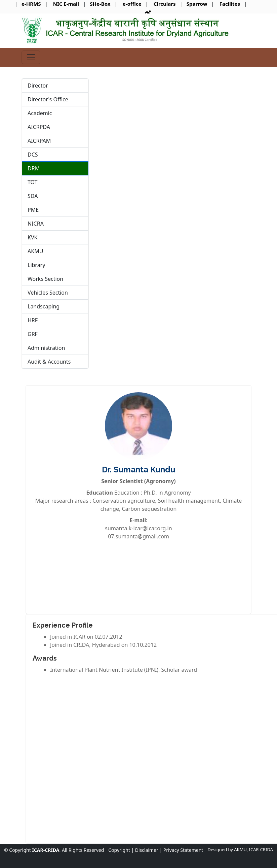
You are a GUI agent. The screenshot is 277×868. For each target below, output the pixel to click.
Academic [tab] (40, 113)
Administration (46, 348)
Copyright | (121, 850)
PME (33, 210)
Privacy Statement (183, 850)
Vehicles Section (48, 293)
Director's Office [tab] (48, 99)
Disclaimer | (149, 850)
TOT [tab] (33, 182)
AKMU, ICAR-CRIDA (253, 849)
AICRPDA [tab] (39, 127)
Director (38, 86)
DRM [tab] (34, 168)
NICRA (36, 224)
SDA (33, 196)
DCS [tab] (33, 155)
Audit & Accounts (49, 362)
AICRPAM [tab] (39, 141)
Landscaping (44, 306)
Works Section (45, 279)
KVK (32, 237)
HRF (33, 320)
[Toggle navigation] (31, 57)
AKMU (35, 251)
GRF (33, 334)
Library (36, 265)
